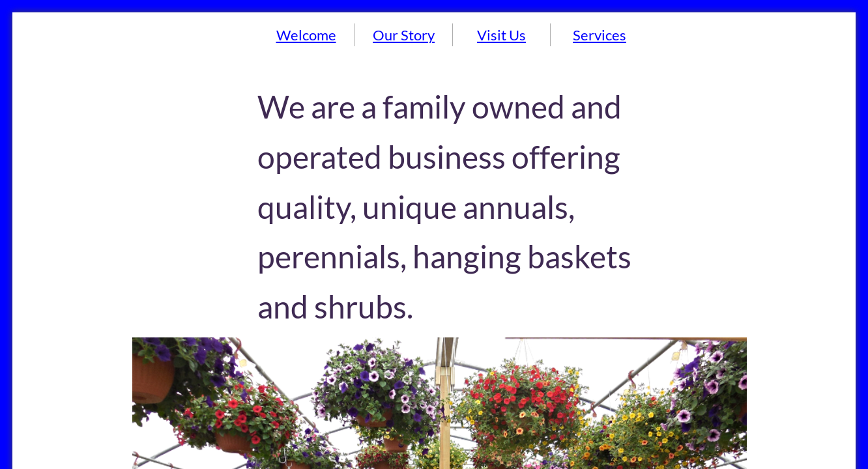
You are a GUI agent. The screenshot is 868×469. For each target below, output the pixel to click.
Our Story (404, 35)
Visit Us (501, 35)
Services (600, 35)
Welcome (306, 35)
